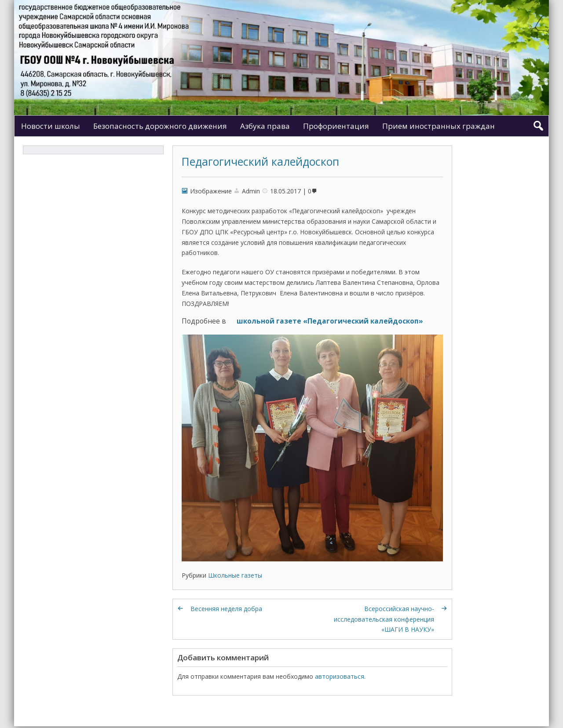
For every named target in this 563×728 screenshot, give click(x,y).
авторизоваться (340, 676)
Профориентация (336, 126)
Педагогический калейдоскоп (260, 161)
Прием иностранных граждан (439, 126)
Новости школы (51, 126)
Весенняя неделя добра (226, 609)
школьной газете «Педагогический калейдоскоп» (330, 321)
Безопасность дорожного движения (160, 126)
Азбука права (265, 126)
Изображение (211, 191)
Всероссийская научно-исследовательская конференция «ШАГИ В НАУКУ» (384, 619)
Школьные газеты (235, 575)
